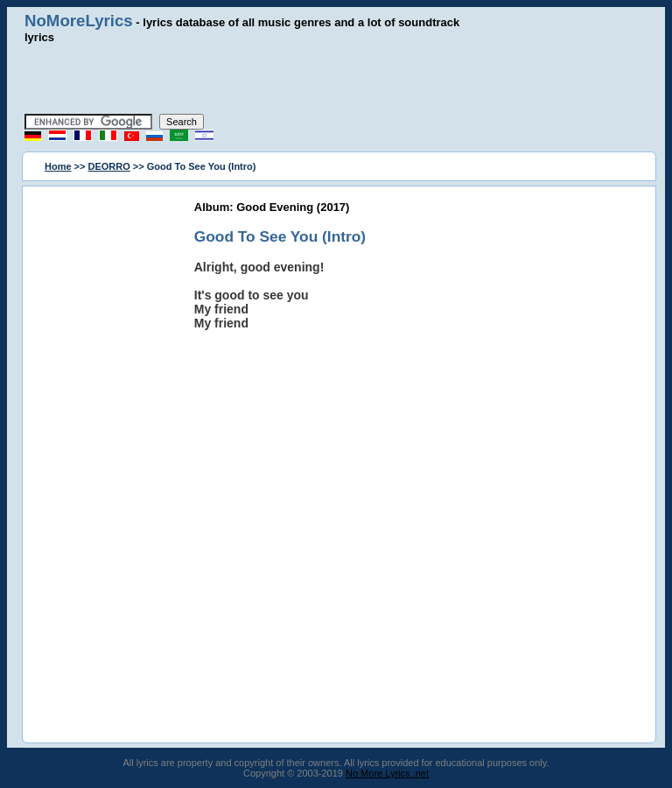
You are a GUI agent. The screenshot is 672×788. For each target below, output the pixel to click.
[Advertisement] (336, 79)
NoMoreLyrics (79, 21)
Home (58, 166)
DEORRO (109, 166)
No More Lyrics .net (387, 773)
